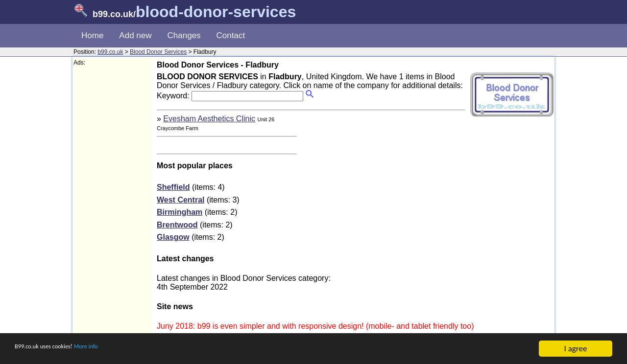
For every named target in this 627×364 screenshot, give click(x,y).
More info (113, 349)
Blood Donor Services (158, 52)
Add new (135, 35)
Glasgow (173, 237)
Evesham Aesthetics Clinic (209, 119)
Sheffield (173, 187)
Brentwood (177, 225)
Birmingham (180, 212)
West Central (181, 200)
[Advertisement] (113, 213)
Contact (231, 35)
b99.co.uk (110, 52)
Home (92, 35)
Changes (184, 35)
